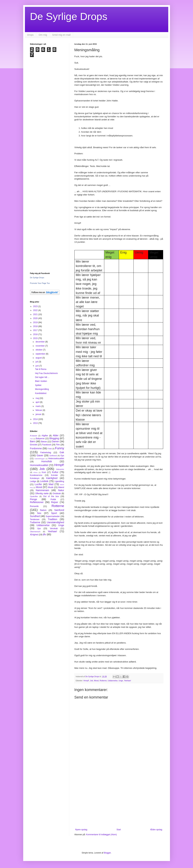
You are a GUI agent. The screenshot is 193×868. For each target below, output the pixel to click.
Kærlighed (52, 478)
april (38, 402)
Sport (54, 513)
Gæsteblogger (40, 459)
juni (37, 366)
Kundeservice (36, 475)
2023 (36, 306)
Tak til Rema (41, 369)
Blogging (54, 438)
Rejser (55, 502)
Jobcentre (60, 469)
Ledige (33, 481)
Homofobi (47, 461)
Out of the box (51, 496)
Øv (45, 534)
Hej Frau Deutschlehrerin (46, 373)
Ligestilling (59, 481)
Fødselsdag (46, 453)
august (39, 358)
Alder (56, 435)
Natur (61, 490)
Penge (34, 499)
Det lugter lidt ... (42, 377)
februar (39, 410)
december (40, 342)
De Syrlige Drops (69, 16)
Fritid (50, 449)
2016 (36, 334)
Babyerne (40, 439)
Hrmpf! (86, 681)
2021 (36, 314)
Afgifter (45, 436)
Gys (62, 456)
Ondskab (57, 493)
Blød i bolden (41, 381)
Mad (51, 484)
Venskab (54, 528)
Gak (62, 452)
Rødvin (43, 510)
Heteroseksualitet (56, 458)
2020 (36, 318)
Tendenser (35, 519)
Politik (53, 499)
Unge (121, 681)
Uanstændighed (55, 522)
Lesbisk (44, 481)
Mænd (61, 487)
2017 (36, 330)
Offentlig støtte (42, 493)
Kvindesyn (35, 478)
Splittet (38, 385)
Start (119, 830)
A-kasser (34, 436)
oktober (39, 350)
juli (37, 362)
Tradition (52, 519)
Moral (96, 681)
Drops (30, 35)
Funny (59, 448)
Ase (31, 439)
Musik (51, 487)
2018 (36, 326)
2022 (36, 310)
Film (58, 445)
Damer (55, 441)
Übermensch (35, 532)
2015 (36, 338)
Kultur (55, 472)
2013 (36, 423)
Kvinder (55, 475)
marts (38, 406)
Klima (35, 472)
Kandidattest (41, 393)
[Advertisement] (119, 800)
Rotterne (103, 681)
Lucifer (38, 484)
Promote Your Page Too (40, 283)
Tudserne (35, 522)
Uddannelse (113, 681)
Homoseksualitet (39, 465)
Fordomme (36, 448)
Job (92, 681)
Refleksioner (37, 502)
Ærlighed (34, 535)
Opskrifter (34, 496)
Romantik (34, 506)
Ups (39, 528)
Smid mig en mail (61, 35)
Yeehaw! (128, 681)
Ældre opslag (156, 830)
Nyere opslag (81, 830)
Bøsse (44, 442)
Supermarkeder (53, 516)
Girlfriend (53, 456)
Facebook (47, 445)
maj (37, 398)
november (40, 346)
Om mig (43, 35)
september (41, 354)
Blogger (107, 853)
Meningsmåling (42, 389)
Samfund (59, 510)
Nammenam (42, 490)
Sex (39, 513)
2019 (36, 322)
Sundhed (35, 516)
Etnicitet (34, 445)
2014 (36, 419)
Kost (44, 472)
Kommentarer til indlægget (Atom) (101, 835)
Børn (33, 441)
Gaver (40, 455)
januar (39, 414)
